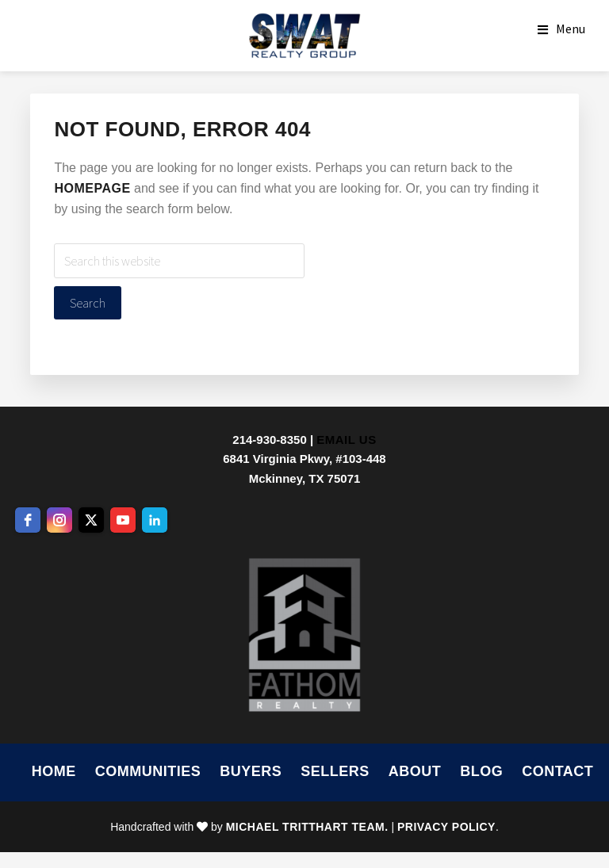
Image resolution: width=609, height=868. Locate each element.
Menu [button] (571, 29)
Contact (557, 771)
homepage (92, 188)
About (415, 771)
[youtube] (123, 520)
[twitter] (91, 520)
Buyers (251, 771)
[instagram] (59, 520)
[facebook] (28, 520)
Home (54, 771)
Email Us (346, 440)
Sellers (335, 771)
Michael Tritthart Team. (307, 827)
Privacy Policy (446, 827)
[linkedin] (155, 520)
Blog (481, 771)
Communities (148, 771)
